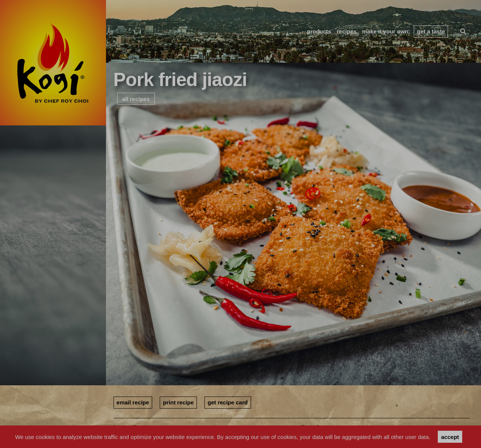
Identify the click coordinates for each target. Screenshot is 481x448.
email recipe (133, 402)
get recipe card (228, 402)
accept (450, 437)
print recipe (178, 402)
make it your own (385, 31)
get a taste (431, 31)
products (319, 31)
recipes (347, 31)
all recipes (136, 99)
